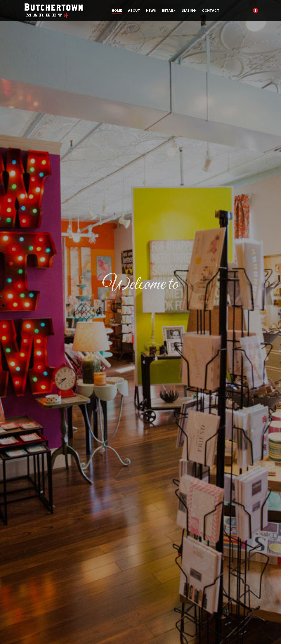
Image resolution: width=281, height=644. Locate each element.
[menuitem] (117, 11)
